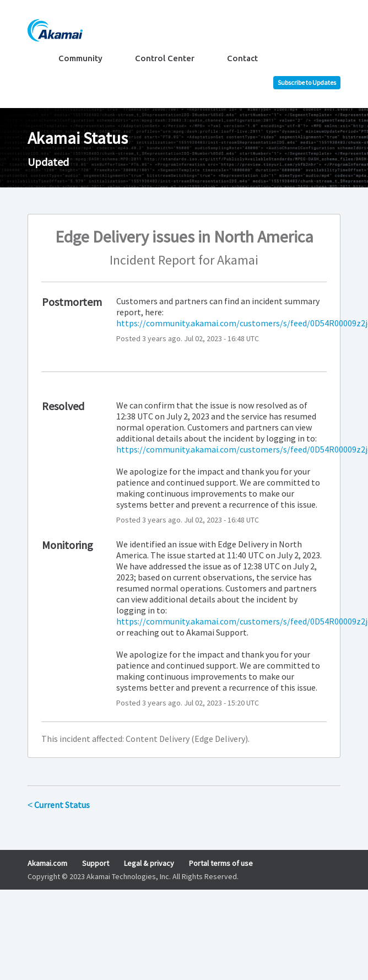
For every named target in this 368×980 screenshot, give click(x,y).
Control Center (165, 58)
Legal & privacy (149, 863)
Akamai (238, 260)
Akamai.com (47, 863)
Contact (242, 58)
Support (96, 863)
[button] (307, 83)
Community (80, 58)
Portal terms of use (221, 863)
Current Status (59, 805)
